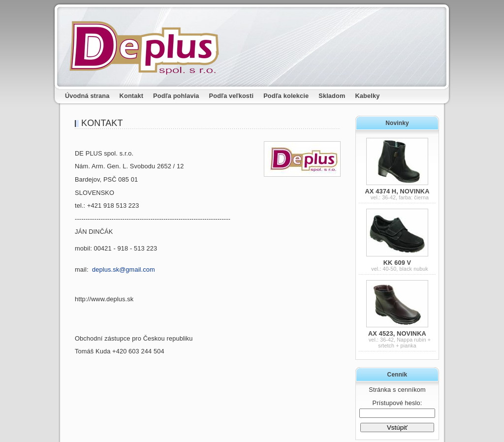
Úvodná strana (87, 96)
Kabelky (368, 96)
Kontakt (132, 96)
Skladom (332, 96)
